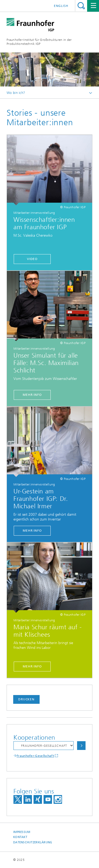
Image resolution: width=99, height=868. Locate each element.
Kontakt (20, 837)
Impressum (22, 832)
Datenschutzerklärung (33, 842)
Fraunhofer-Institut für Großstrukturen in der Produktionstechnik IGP (39, 42)
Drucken (26, 699)
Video (32, 259)
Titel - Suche (81, 6)
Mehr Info (32, 395)
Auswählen (81, 746)
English (61, 6)
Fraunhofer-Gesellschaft (35, 756)
